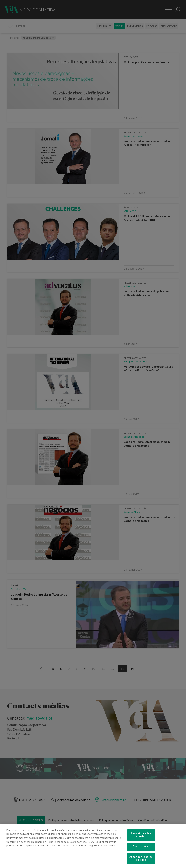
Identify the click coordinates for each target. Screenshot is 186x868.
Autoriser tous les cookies (141, 859)
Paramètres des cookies (141, 836)
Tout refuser (141, 847)
